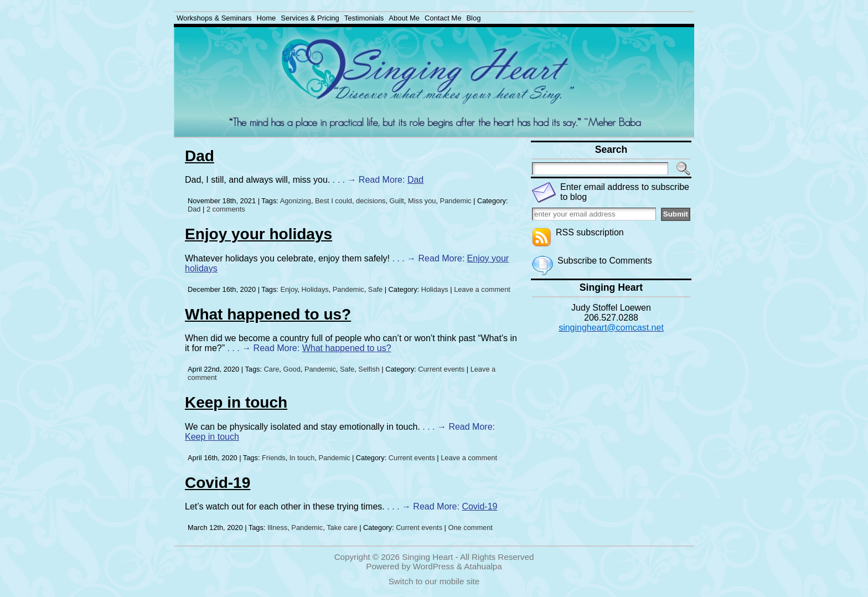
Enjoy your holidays (259, 234)
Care (272, 369)
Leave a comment (482, 289)
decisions (371, 201)
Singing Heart (427, 557)
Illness (277, 527)
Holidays (315, 289)
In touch (302, 458)
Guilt (397, 201)
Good (291, 369)
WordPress (434, 566)
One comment (471, 527)
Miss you (422, 201)
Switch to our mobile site (434, 581)
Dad (200, 156)
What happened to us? (268, 314)
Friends (274, 458)
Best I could (334, 201)
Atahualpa (483, 566)
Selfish (369, 369)
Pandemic (456, 201)
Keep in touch (236, 402)
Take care (342, 527)
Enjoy (289, 289)
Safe (375, 289)
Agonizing (296, 201)
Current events (441, 369)
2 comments (226, 209)
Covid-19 (218, 483)
